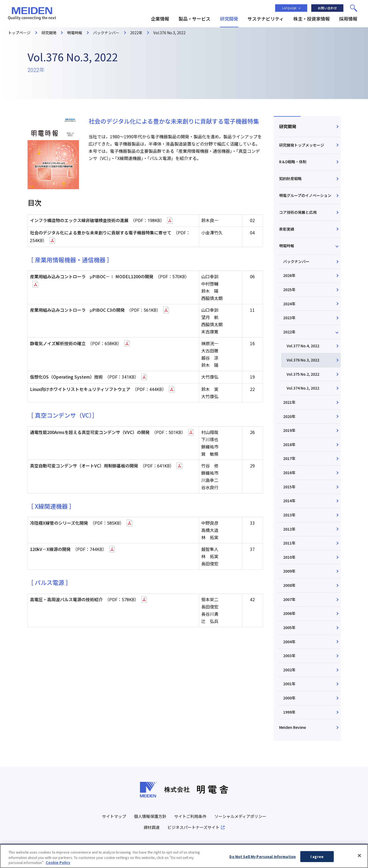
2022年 (289, 332)
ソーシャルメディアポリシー (240, 816)
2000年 (289, 698)
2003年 (289, 656)
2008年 (289, 585)
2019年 (289, 430)
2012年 (289, 529)
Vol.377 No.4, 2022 (303, 346)
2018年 (289, 444)
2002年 (289, 670)
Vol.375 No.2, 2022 (303, 374)
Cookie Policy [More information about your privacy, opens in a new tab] (58, 865)
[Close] (359, 857)
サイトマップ (114, 816)
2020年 (289, 416)
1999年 (289, 712)
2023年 (289, 318)
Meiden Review (293, 727)
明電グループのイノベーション (305, 195)
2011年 (289, 543)
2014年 (289, 501)
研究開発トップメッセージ (302, 145)
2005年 (289, 627)
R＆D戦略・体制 (293, 162)
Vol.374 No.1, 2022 (303, 388)
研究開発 (288, 126)
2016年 (289, 473)
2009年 (289, 571)
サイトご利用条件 (190, 816)
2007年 (289, 599)
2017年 (289, 458)
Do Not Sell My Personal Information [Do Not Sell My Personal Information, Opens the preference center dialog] (263, 859)
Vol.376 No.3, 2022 (303, 360)
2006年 (289, 613)
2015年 (289, 487)
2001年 (289, 684)
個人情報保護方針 (150, 816)
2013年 (289, 515)
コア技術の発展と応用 (298, 212)
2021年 (289, 402)
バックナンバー (296, 261)
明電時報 (287, 246)
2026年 (289, 275)
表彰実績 (287, 229)
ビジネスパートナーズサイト (194, 827)
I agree (317, 859)
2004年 (289, 642)
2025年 (289, 290)
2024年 (289, 304)
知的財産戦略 (290, 178)
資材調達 (151, 827)
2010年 (289, 557)
